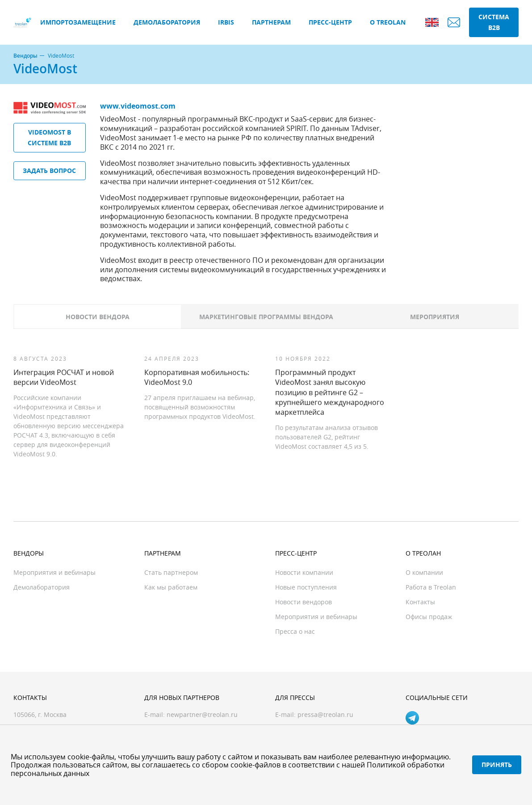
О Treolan (388, 22)
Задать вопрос (49, 171)
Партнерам (271, 22)
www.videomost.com (138, 106)
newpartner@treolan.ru (202, 714)
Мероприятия (435, 317)
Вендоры (25, 56)
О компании (424, 572)
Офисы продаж (429, 617)
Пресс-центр (330, 22)
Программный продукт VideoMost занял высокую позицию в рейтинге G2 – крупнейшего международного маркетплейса (330, 392)
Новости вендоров (304, 602)
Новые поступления (306, 587)
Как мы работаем (171, 587)
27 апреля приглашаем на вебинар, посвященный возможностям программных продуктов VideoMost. (200, 407)
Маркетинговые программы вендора (266, 317)
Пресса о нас (295, 631)
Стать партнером (171, 572)
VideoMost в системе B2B (49, 137)
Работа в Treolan (431, 587)
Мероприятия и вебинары (54, 572)
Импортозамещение (78, 22)
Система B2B (494, 22)
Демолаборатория (167, 22)
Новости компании (304, 572)
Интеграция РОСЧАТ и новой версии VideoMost (64, 377)
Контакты (420, 602)
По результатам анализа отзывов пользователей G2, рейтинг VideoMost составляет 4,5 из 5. (327, 437)
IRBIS (226, 22)
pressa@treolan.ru (325, 714)
